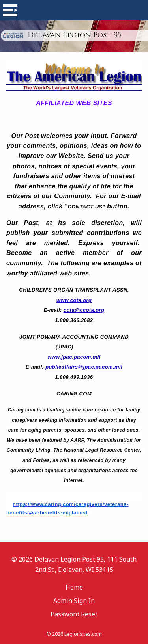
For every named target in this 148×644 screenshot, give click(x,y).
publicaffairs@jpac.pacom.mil (84, 367)
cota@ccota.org (84, 310)
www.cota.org (74, 300)
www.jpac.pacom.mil (74, 357)
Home (74, 587)
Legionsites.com (83, 634)
